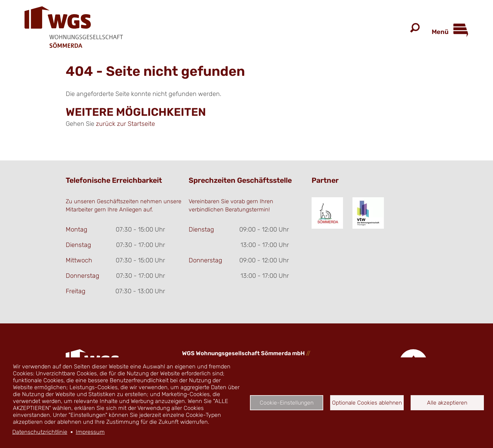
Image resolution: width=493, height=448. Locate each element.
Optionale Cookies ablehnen (367, 403)
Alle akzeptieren (447, 403)
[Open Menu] (459, 29)
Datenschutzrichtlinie (40, 432)
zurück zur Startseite (125, 124)
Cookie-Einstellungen (287, 403)
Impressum (90, 432)
